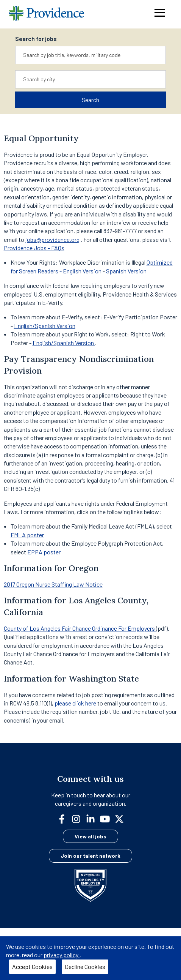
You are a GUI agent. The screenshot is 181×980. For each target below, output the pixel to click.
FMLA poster (27, 535)
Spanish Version (126, 271)
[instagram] (79, 818)
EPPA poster (44, 552)
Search (90, 100)
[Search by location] (90, 79)
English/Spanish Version (45, 326)
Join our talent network (90, 856)
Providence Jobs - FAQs (34, 248)
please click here (75, 703)
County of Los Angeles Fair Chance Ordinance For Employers (80, 628)
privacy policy (62, 955)
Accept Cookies (32, 967)
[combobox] (90, 55)
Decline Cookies (85, 967)
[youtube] (108, 818)
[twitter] (122, 818)
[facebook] (65, 818)
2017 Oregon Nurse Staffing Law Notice (53, 584)
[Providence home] (47, 14)
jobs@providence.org (52, 239)
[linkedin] (94, 818)
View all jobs (90, 836)
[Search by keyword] (90, 55)
